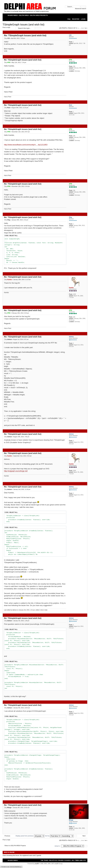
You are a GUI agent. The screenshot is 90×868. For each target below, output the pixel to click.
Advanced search (81, 9)
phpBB (37, 864)
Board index (13, 15)
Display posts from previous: (30, 836)
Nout (9, 108)
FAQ (69, 19)
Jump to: (57, 846)
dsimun (10, 339)
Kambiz (10, 280)
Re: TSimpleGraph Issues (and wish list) (25, 35)
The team (44, 860)
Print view (80, 15)
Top (85, 53)
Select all (13, 236)
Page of (72, 28)
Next (84, 836)
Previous (7, 836)
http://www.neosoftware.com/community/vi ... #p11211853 (26, 145)
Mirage (9, 808)
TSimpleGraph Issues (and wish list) (23, 25)
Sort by (53, 836)
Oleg (9, 220)
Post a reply (8, 28)
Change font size (84, 15)
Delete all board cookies (60, 860)
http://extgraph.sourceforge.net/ (16, 471)
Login (83, 19)
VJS (8, 38)
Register (76, 19)
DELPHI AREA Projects (39, 15)
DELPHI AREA (24, 15)
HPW (9, 62)
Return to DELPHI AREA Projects (15, 846)
